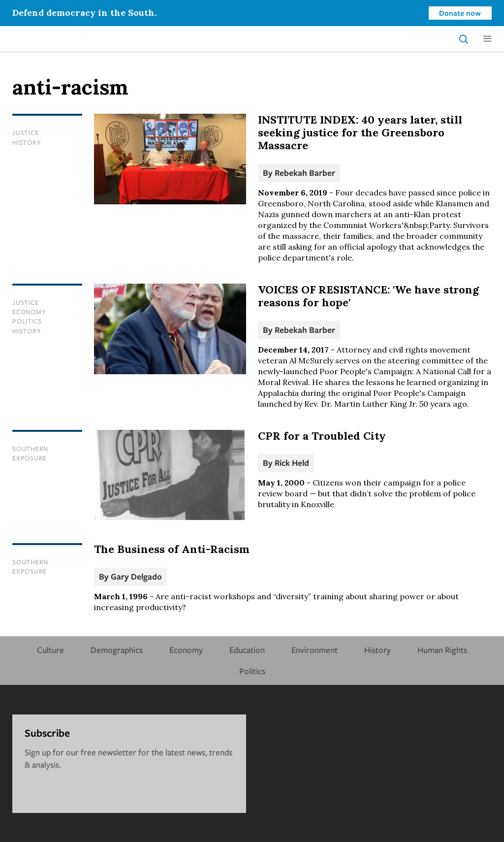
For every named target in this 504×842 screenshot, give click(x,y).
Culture (50, 650)
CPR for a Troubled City (322, 436)
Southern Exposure (30, 453)
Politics (27, 321)
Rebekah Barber (305, 173)
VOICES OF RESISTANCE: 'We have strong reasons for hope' (368, 296)
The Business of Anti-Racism (172, 549)
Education (247, 650)
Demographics (117, 650)
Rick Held (292, 463)
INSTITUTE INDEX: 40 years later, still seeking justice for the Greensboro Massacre (360, 132)
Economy (29, 312)
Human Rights (442, 650)
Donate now (460, 13)
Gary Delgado (136, 576)
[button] (487, 39)
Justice (25, 132)
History (27, 142)
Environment (315, 650)
